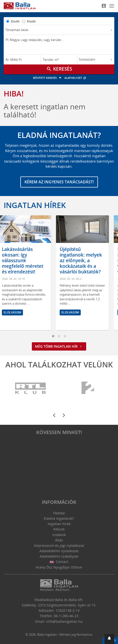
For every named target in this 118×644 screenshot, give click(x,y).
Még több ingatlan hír (59, 346)
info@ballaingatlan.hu (65, 621)
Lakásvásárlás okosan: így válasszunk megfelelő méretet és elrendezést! (28, 260)
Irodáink (59, 535)
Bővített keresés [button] (48, 78)
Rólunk (59, 529)
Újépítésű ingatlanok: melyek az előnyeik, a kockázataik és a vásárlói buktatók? (86, 260)
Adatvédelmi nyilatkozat (59, 551)
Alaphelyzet (75, 78)
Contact (59, 562)
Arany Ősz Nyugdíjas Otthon (59, 567)
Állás (59, 540)
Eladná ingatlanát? (59, 518)
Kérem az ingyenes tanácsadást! (59, 182)
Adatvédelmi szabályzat (59, 556)
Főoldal (59, 513)
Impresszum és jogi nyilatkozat (59, 545)
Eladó (15, 21)
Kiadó (31, 21)
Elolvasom (18, 312)
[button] (109, 639)
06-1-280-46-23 (66, 616)
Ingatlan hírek (35, 205)
